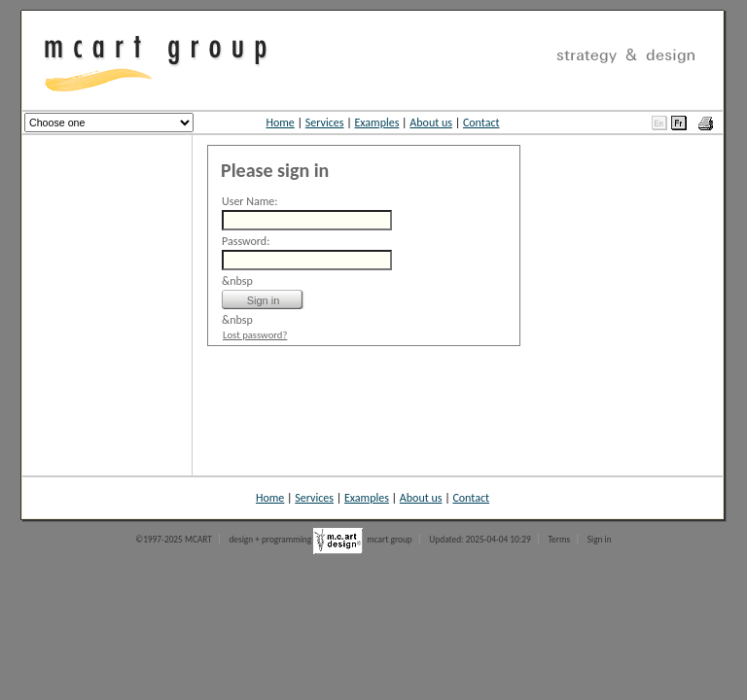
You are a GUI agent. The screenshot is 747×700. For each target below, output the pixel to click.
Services (325, 122)
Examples (376, 122)
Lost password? (255, 335)
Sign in (600, 540)
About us (431, 122)
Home (280, 122)
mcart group (390, 540)
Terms (559, 540)
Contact (481, 122)
